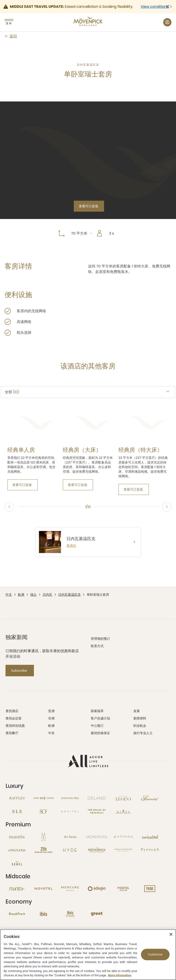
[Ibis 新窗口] (44, 914)
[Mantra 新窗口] (17, 889)
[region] (88, 955)
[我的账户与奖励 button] (167, 22)
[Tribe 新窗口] (150, 889)
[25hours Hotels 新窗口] (44, 850)
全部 (12, 392)
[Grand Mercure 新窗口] (123, 850)
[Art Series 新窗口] (70, 837)
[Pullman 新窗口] (123, 837)
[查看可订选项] (89, 206)
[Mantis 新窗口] (17, 837)
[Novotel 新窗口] (44, 889)
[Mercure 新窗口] (70, 889)
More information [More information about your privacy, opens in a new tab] (120, 975)
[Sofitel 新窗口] (70, 812)
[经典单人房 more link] (21, 450)
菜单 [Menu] (9, 23)
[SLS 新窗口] (17, 812)
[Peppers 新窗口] (150, 850)
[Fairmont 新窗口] (150, 798)
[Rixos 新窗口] (123, 812)
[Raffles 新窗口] (17, 798)
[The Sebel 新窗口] (17, 863)
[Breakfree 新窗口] (17, 914)
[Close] (171, 934)
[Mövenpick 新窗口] (97, 850)
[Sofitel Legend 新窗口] (123, 798)
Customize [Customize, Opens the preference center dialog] (155, 954)
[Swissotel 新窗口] (150, 837)
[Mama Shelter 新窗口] (123, 889)
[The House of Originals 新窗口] (97, 812)
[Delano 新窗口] (97, 798)
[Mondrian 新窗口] (97, 837)
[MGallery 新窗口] (44, 837)
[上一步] (9, 507)
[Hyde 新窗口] (70, 850)
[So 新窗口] (44, 812)
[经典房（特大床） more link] (140, 450)
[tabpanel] (88, 450)
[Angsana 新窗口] (17, 850)
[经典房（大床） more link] (82, 450)
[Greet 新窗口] (97, 914)
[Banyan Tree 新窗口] (70, 798)
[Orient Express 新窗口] (44, 798)
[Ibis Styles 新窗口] (70, 914)
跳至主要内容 (0, 0)
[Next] (167, 507)
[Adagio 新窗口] (97, 889)
